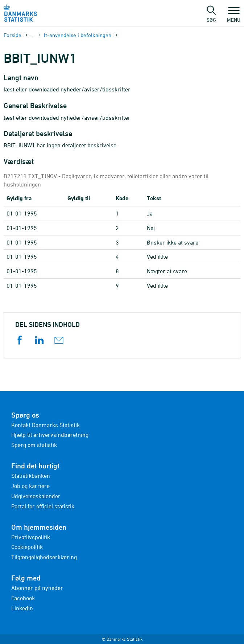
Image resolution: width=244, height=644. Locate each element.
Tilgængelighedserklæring (44, 557)
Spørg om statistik (34, 445)
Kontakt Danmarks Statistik (46, 425)
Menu (234, 16)
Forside (13, 35)
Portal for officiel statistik (43, 506)
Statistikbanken (31, 476)
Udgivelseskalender (36, 496)
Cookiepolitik (27, 547)
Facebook (23, 598)
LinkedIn (22, 608)
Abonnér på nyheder (37, 588)
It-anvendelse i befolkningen (78, 35)
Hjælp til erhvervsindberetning (50, 435)
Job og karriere (30, 486)
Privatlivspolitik (31, 537)
